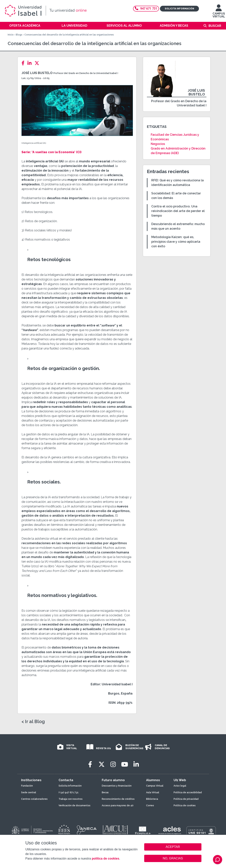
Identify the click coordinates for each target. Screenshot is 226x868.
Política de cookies (185, 806)
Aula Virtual (153, 792)
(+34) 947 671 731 (69, 792)
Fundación (27, 786)
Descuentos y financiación (117, 786)
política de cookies (106, 859)
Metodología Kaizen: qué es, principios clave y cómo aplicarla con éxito (176, 242)
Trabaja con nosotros (71, 799)
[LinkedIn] (31, 63)
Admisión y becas (174, 26)
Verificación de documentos (75, 806)
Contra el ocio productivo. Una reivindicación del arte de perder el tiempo (178, 211)
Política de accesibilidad (188, 792)
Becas (105, 792)
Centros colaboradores (34, 799)
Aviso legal (180, 786)
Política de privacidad (186, 799)
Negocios (158, 144)
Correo (150, 806)
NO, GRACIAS (173, 858)
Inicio (11, 35)
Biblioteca (152, 799)
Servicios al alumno (124, 26)
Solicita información (179, 9)
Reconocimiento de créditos (118, 799)
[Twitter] (38, 63)
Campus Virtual (155, 786)
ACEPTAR (173, 847)
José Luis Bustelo (37, 73)
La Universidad (75, 26)
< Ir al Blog (33, 722)
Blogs (19, 35)
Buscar (215, 26)
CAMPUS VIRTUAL (219, 13)
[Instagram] (113, 764)
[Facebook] (24, 63)
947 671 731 (146, 9)
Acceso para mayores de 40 (118, 806)
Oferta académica (25, 26)
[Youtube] (125, 764)
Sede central (29, 792)
